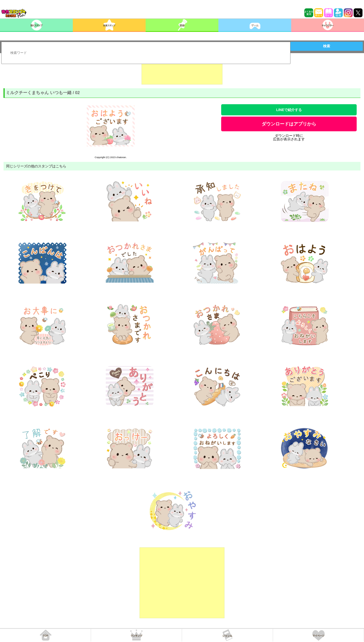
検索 (327, 46)
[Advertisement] (182, 72)
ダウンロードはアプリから (289, 124)
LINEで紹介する (289, 110)
